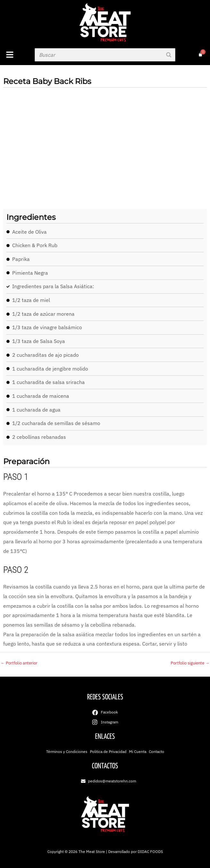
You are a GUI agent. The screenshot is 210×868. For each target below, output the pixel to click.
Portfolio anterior (19, 663)
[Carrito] (200, 54)
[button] (16, 55)
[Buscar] (169, 55)
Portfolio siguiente (190, 663)
